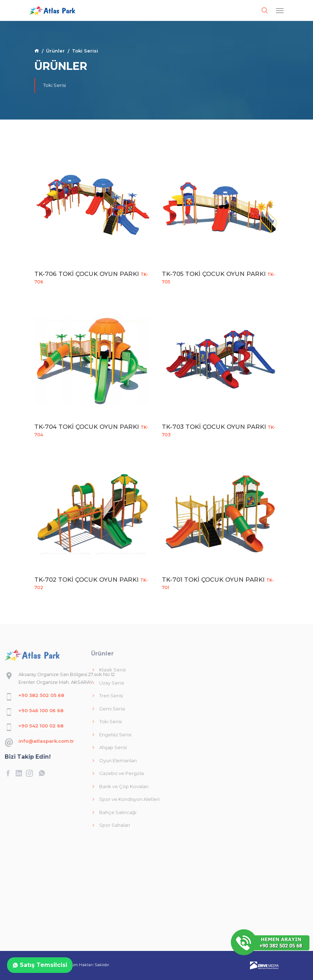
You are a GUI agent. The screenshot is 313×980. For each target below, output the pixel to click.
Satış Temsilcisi (40, 965)
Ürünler (55, 51)
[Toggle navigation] (280, 11)
